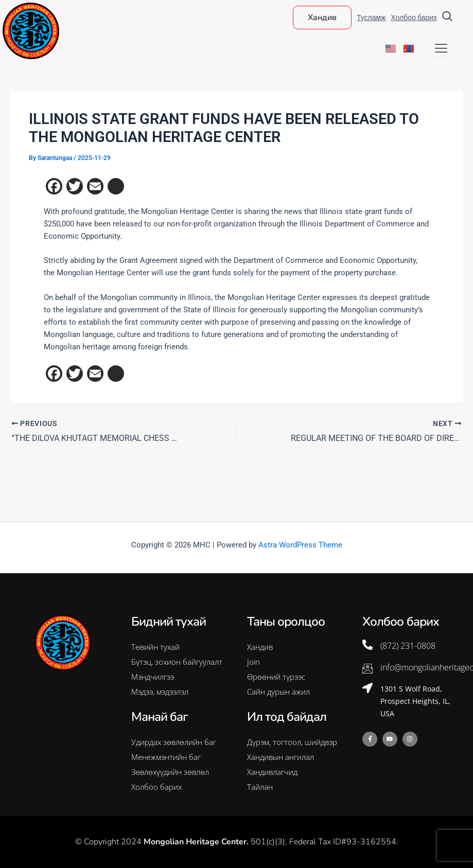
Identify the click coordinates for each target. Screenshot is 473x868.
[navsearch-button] (447, 17)
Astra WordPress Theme (300, 545)
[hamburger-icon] (441, 48)
